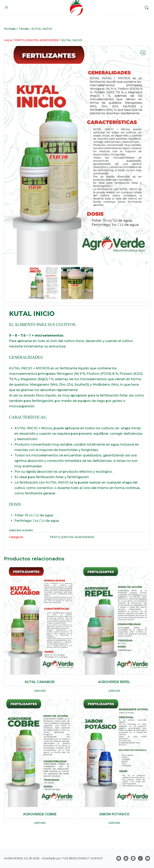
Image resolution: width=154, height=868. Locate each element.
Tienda (23, 29)
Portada (10, 29)
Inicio (8, 40)
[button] (143, 53)
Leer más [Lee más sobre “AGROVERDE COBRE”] (40, 823)
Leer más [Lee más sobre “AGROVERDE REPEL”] (114, 691)
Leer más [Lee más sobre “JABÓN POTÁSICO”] (114, 823)
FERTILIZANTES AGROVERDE (37, 40)
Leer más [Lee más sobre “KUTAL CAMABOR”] (40, 691)
